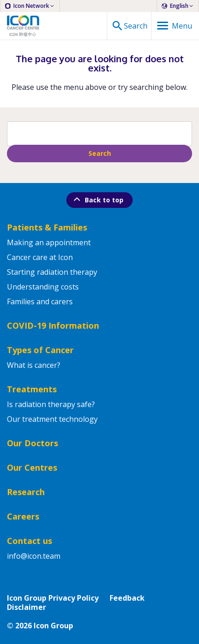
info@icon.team (34, 556)
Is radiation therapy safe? (51, 404)
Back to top (98, 199)
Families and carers (40, 301)
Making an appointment (49, 242)
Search (100, 153)
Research (26, 492)
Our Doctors (32, 443)
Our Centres (32, 467)
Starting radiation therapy (52, 272)
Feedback (127, 598)
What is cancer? (34, 365)
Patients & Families (47, 227)
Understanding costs (43, 287)
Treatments (32, 389)
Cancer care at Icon (40, 257)
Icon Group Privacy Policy (53, 598)
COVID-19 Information (53, 325)
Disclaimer (26, 607)
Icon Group (53, 626)
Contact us (29, 541)
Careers (23, 516)
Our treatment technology (52, 419)
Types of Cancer (40, 350)
